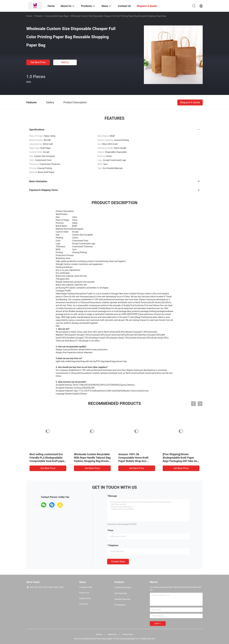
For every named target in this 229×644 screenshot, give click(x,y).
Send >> (158, 624)
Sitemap (99, 634)
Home (29, 16)
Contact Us (84, 604)
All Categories (120, 605)
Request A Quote (190, 102)
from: (111, 530)
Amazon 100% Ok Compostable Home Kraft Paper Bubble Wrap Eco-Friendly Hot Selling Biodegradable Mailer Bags (134, 461)
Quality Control (85, 598)
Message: (113, 496)
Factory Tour (84, 593)
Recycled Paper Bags (123, 587)
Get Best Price (38, 62)
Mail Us (65, 62)
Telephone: (113, 545)
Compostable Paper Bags (57, 16)
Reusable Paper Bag (122, 599)
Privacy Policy (128, 634)
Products (39, 16)
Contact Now (118, 562)
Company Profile (86, 587)
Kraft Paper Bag (121, 593)
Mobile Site (112, 634)
